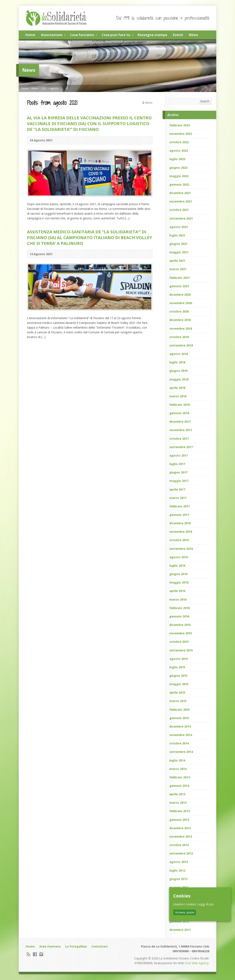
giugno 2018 (178, 371)
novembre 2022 (181, 134)
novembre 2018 (181, 328)
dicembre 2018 (180, 320)
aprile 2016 (177, 591)
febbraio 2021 (180, 278)
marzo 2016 (178, 599)
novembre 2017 (181, 430)
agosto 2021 (179, 227)
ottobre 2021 (179, 210)
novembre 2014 (181, 735)
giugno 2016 (178, 574)
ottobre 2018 (179, 337)
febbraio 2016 (180, 608)
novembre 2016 (181, 532)
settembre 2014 (181, 752)
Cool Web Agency (197, 963)
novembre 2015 (181, 633)
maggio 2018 (179, 379)
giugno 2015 (178, 676)
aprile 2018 (177, 388)
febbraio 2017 (180, 506)
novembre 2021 (181, 201)
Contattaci (99, 946)
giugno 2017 (178, 472)
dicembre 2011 (180, 930)
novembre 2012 (181, 836)
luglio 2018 (177, 362)
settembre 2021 (181, 218)
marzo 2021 (178, 269)
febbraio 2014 (180, 777)
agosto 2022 (179, 151)
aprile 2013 (177, 794)
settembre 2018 (181, 345)
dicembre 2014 (180, 726)
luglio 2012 (177, 870)
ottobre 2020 (179, 311)
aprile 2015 (177, 692)
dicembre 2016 (180, 523)
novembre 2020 (181, 303)
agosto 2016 (179, 557)
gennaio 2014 (179, 786)
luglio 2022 (177, 159)
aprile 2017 (177, 489)
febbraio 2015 (180, 710)
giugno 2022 (178, 168)
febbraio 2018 (180, 405)
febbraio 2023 (180, 125)
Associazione (52, 35)
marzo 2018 (178, 396)
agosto (54, 88)
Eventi (178, 35)
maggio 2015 (179, 684)
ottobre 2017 (179, 439)
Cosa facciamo (82, 35)
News (193, 35)
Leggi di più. (206, 904)
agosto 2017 (179, 455)
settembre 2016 (181, 549)
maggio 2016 (179, 582)
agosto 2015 (179, 659)
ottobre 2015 (179, 642)
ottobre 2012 (179, 845)
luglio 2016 (177, 566)
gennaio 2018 (179, 413)
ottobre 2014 (179, 743)
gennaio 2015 (179, 718)
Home (30, 35)
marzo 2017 (178, 498)
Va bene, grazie (185, 912)
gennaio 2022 (179, 184)
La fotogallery (76, 946)
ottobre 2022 (179, 142)
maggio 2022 (179, 176)
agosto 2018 (179, 354)
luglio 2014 (177, 760)
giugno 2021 (178, 244)
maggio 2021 (179, 252)
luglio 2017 (177, 464)
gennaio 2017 (179, 515)
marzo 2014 (178, 769)
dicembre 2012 (180, 828)
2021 (44, 88)
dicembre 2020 (180, 295)
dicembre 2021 (180, 193)
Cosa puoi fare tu (116, 35)
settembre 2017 (181, 447)
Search (205, 101)
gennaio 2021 (179, 286)
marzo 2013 (178, 803)
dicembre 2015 (180, 625)
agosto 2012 (179, 862)
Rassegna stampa (152, 35)
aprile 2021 (177, 261)
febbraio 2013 (180, 811)
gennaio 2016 (179, 616)
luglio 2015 (177, 667)
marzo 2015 (178, 701)
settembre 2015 (181, 650)
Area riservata (50, 946)
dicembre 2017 (180, 421)
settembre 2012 (181, 853)
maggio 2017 (179, 481)
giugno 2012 (178, 879)
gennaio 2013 (179, 820)
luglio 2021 (177, 235)
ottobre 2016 (179, 540)
